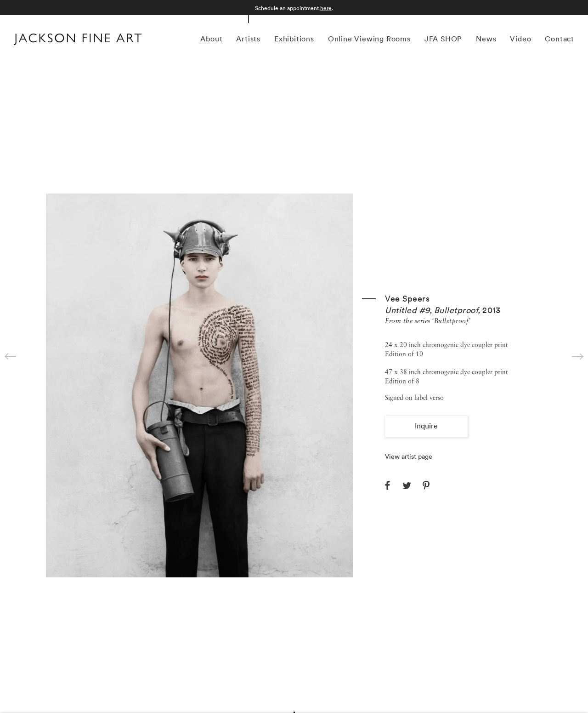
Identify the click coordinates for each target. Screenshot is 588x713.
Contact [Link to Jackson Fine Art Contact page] (560, 39)
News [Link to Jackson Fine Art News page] (486, 39)
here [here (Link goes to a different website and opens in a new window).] (326, 8)
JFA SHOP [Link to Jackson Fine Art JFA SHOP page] (443, 39)
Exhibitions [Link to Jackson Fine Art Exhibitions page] (294, 39)
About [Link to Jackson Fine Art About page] (211, 39)
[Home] (78, 40)
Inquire (426, 426)
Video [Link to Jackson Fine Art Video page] (520, 39)
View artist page (409, 456)
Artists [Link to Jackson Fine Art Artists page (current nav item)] (248, 39)
